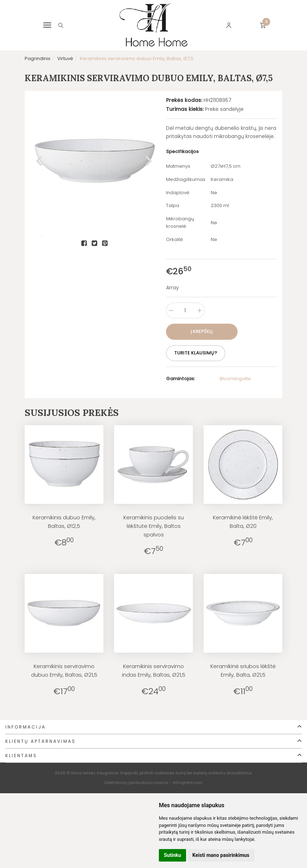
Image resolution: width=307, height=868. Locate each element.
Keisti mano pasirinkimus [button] (221, 855)
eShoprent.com (187, 783)
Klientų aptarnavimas (41, 741)
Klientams (21, 756)
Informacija (26, 727)
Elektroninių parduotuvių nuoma (136, 783)
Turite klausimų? (199, 353)
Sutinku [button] (172, 855)
